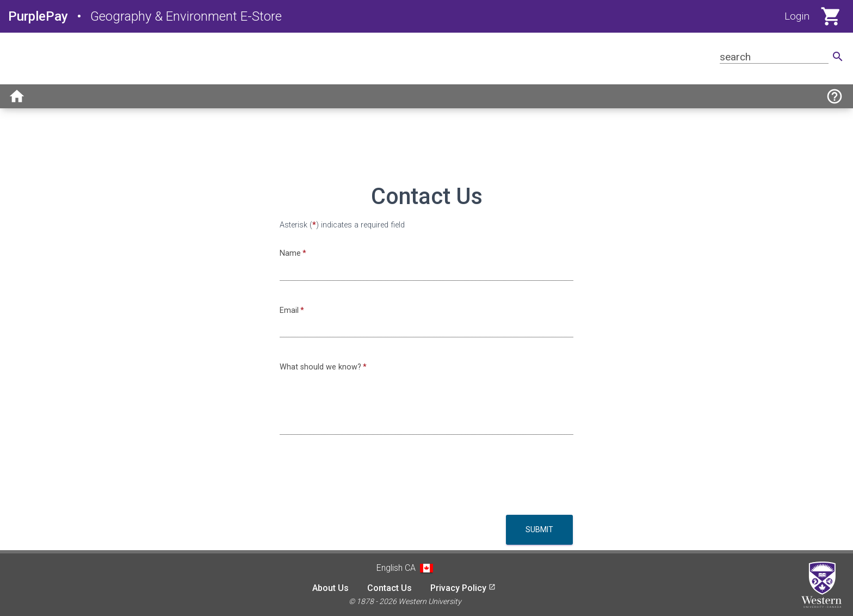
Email (289, 310)
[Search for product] (774, 57)
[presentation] (362, 479)
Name (290, 253)
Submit (539, 529)
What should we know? (320, 367)
